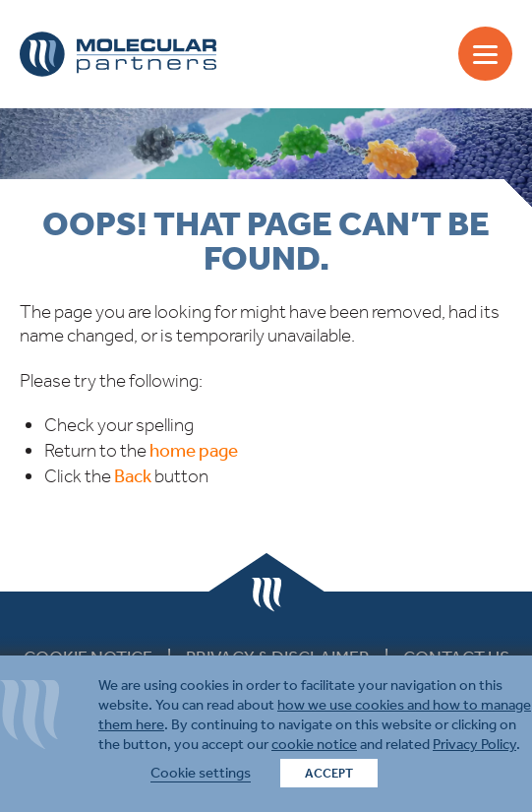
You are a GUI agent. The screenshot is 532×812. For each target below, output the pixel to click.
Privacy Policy (474, 744)
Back (133, 476)
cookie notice (314, 744)
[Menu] (485, 54)
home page (194, 450)
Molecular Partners (118, 54)
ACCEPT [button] (329, 773)
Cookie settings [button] (201, 773)
